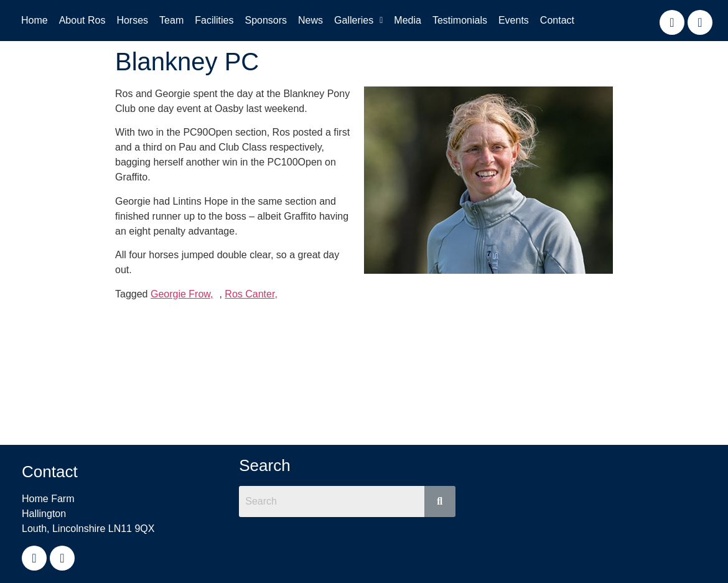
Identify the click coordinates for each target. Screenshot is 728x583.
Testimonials (460, 20)
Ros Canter (250, 294)
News (310, 20)
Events (514, 20)
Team (171, 20)
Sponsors (266, 20)
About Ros (82, 20)
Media (408, 20)
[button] (358, 21)
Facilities (214, 20)
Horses (132, 20)
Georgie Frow (180, 294)
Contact (557, 20)
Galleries (358, 20)
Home (35, 20)
